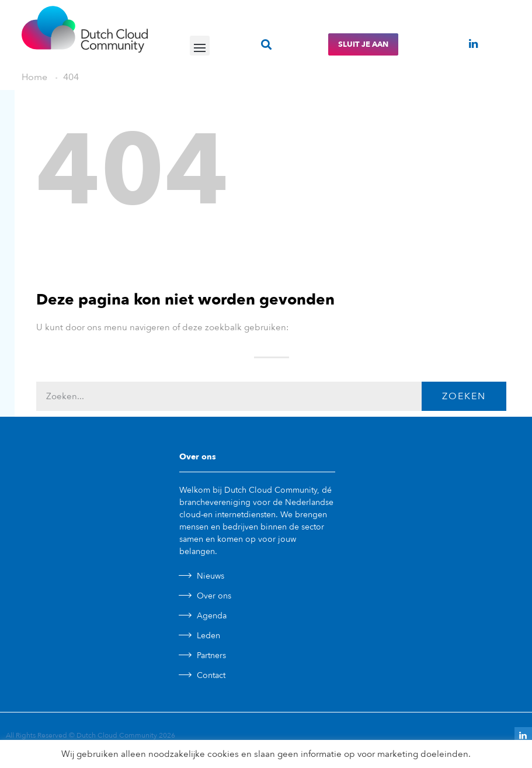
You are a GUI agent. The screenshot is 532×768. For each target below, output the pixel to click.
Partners (211, 655)
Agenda (212, 616)
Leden (208, 636)
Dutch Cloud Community (117, 735)
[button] (200, 46)
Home (34, 77)
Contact (211, 675)
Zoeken (464, 396)
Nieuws (211, 576)
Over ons (214, 596)
